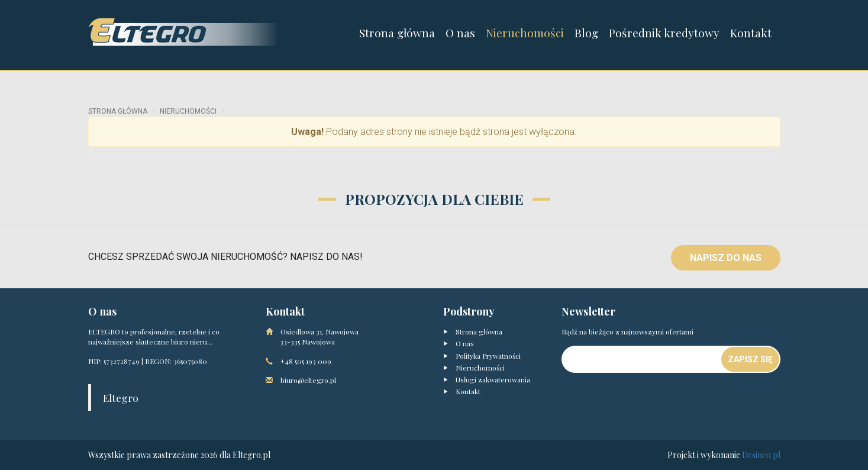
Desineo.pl (761, 455)
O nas (460, 33)
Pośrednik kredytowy (664, 33)
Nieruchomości (525, 33)
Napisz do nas (726, 258)
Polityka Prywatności (482, 356)
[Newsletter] (642, 359)
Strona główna (397, 33)
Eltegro (121, 397)
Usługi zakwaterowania (487, 379)
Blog (586, 33)
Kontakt (751, 33)
